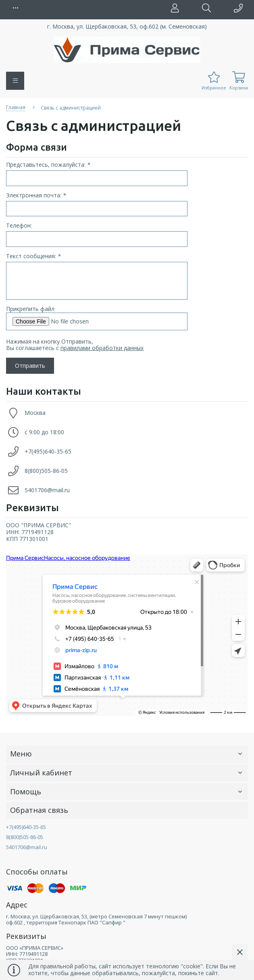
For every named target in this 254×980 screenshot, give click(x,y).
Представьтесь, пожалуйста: (48, 165)
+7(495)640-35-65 (48, 451)
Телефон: (19, 226)
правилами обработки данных (102, 348)
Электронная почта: (36, 196)
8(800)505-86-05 (46, 471)
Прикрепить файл (30, 309)
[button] (16, 8)
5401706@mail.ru (47, 490)
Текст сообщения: (33, 256)
